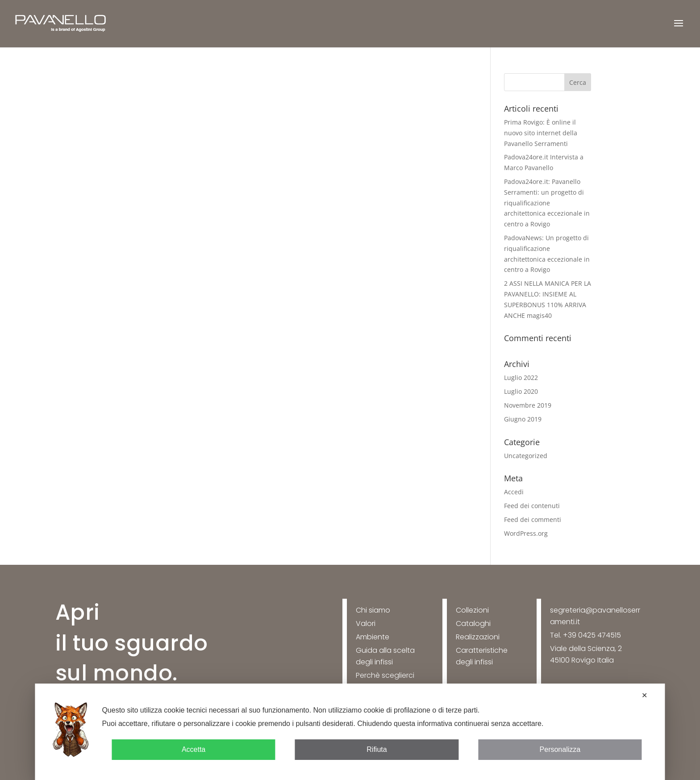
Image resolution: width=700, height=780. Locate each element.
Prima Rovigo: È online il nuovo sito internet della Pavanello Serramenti (541, 133)
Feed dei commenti (533, 519)
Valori (366, 624)
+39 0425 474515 (592, 635)
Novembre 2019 (528, 405)
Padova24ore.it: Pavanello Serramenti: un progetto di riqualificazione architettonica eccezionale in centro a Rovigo (547, 203)
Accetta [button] (194, 749)
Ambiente (373, 637)
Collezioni (472, 610)
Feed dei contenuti (532, 506)
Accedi (514, 492)
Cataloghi (473, 624)
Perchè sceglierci (385, 675)
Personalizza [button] (560, 749)
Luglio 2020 (521, 391)
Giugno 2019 (523, 419)
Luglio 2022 (521, 377)
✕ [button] (644, 695)
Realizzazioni (478, 637)
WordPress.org (526, 533)
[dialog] (350, 732)
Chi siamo (373, 610)
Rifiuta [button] (377, 749)
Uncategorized (526, 456)
